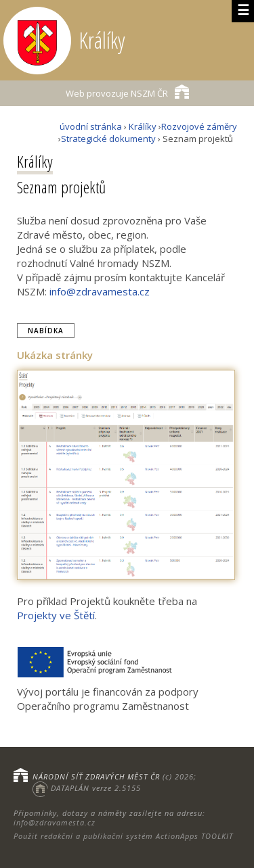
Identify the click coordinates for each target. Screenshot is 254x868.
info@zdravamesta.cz (100, 291)
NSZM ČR (127, 92)
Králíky (143, 126)
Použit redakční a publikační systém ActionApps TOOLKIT (123, 836)
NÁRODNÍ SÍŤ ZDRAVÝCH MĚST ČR (96, 776)
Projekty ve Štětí (56, 615)
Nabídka (46, 331)
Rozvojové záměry (199, 126)
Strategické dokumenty (108, 139)
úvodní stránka (91, 126)
